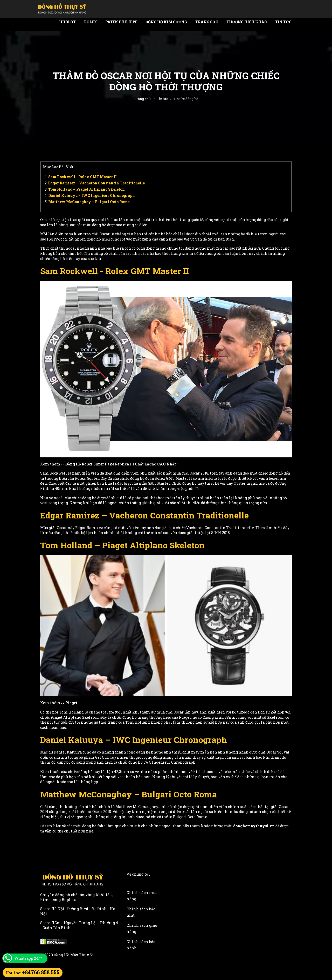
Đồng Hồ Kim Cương (166, 22)
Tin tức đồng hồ (186, 99)
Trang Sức (207, 22)
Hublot (67, 22)
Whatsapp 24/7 (28, 958)
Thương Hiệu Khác (247, 22)
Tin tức (283, 22)
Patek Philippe (121, 22)
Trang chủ (142, 99)
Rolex (91, 22)
